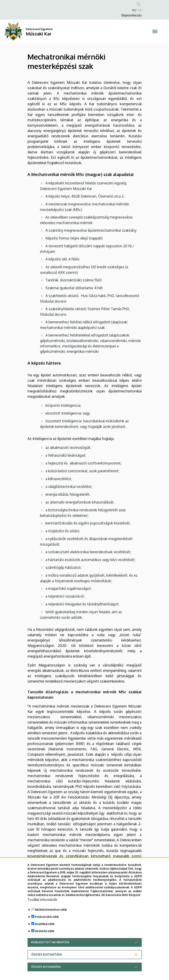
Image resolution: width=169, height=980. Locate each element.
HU (134, 10)
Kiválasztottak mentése (50, 950)
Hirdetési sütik (45, 938)
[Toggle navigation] (155, 31)
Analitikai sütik (45, 931)
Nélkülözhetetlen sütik (51, 917)
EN (140, 10)
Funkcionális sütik (47, 924)
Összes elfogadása (46, 974)
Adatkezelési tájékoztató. (83, 902)
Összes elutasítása (47, 962)
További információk (42, 907)
